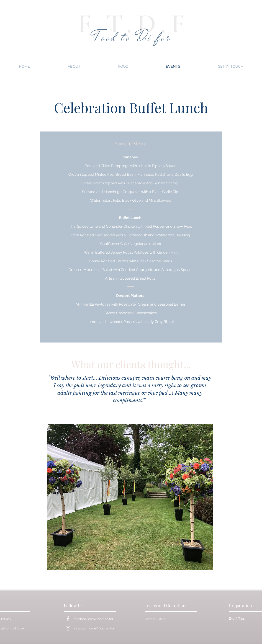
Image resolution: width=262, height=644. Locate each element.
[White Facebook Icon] (68, 619)
